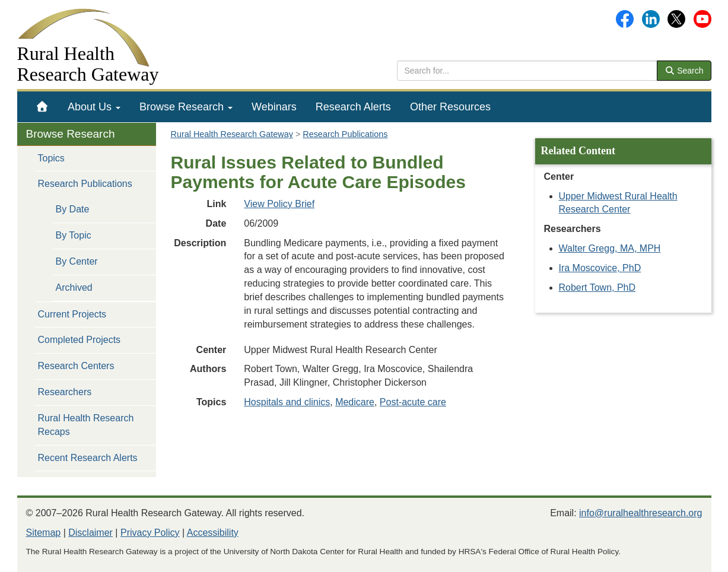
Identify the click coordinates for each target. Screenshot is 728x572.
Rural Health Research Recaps (86, 425)
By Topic (74, 235)
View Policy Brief (279, 204)
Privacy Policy (150, 533)
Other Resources (450, 107)
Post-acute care (413, 402)
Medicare (355, 402)
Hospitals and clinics (287, 402)
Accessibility (213, 533)
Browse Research (186, 107)
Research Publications (85, 184)
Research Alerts (353, 107)
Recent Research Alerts (88, 458)
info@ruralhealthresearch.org (640, 513)
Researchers (65, 392)
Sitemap (44, 533)
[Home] (42, 107)
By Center (77, 261)
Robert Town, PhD (597, 287)
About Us (94, 107)
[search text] (527, 71)
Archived (74, 287)
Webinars (274, 107)
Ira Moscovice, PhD (600, 268)
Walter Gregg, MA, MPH (610, 248)
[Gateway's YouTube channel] (702, 18)
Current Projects (72, 314)
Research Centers (76, 366)
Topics (51, 158)
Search (684, 71)
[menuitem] (42, 107)
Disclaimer (90, 533)
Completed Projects (80, 340)
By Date (73, 209)
